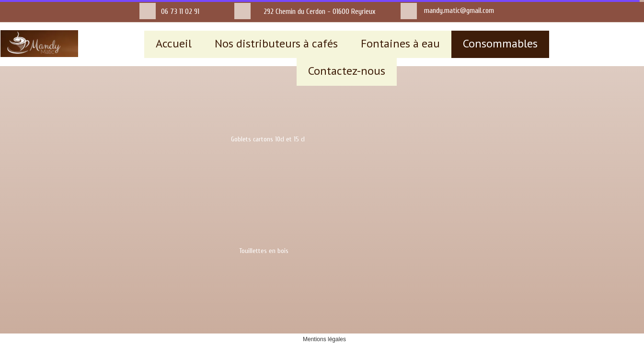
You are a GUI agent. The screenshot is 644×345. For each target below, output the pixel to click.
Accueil (174, 43)
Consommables (500, 43)
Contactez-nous (347, 71)
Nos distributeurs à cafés (276, 43)
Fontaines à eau (400, 43)
